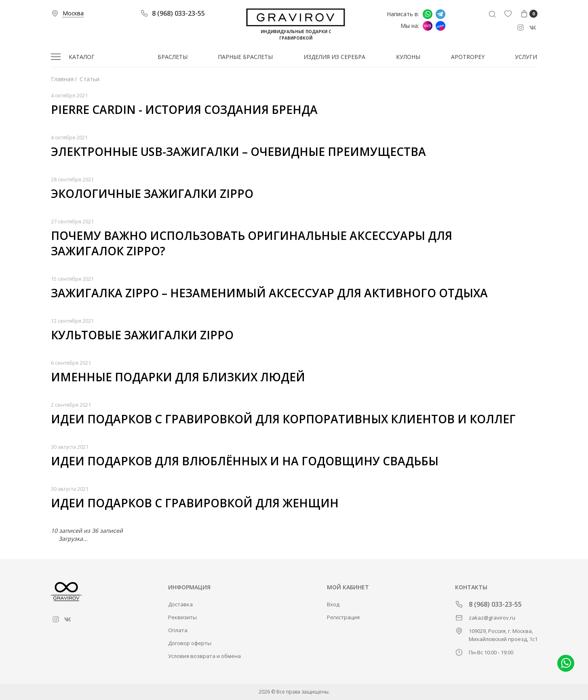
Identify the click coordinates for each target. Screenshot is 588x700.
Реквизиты (182, 617)
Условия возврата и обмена (204, 656)
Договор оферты (190, 643)
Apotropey (468, 57)
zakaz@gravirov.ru (492, 618)
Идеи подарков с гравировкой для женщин (195, 503)
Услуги (526, 57)
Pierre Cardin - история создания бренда (184, 109)
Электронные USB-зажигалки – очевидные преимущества (238, 151)
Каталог (82, 57)
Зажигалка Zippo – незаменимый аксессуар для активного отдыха (269, 293)
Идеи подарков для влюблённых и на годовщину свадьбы (245, 461)
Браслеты (173, 57)
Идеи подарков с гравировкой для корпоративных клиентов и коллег (283, 419)
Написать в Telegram (440, 14)
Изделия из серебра (334, 57)
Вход (333, 604)
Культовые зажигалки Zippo (142, 335)
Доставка (180, 604)
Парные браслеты (245, 57)
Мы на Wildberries (428, 26)
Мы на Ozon (440, 26)
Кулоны (408, 57)
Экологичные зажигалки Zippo (152, 193)
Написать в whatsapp (428, 14)
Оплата (178, 630)
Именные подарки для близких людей (178, 377)
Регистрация (343, 617)
